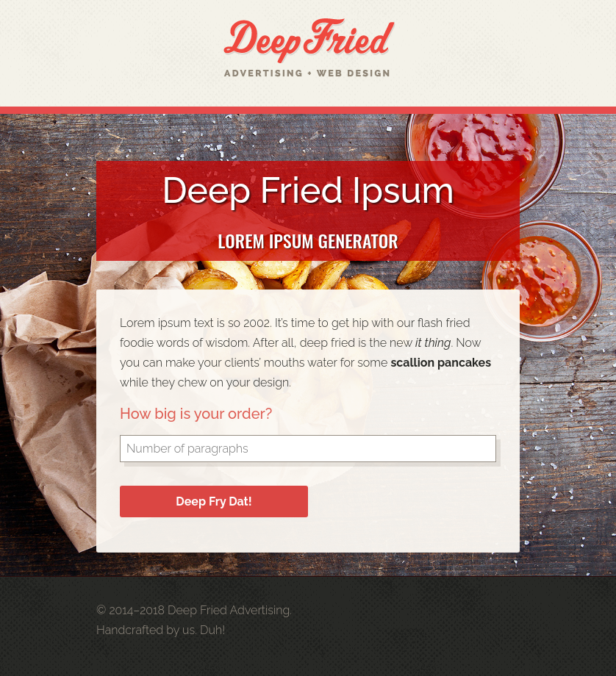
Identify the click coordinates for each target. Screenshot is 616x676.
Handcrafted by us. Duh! (161, 630)
